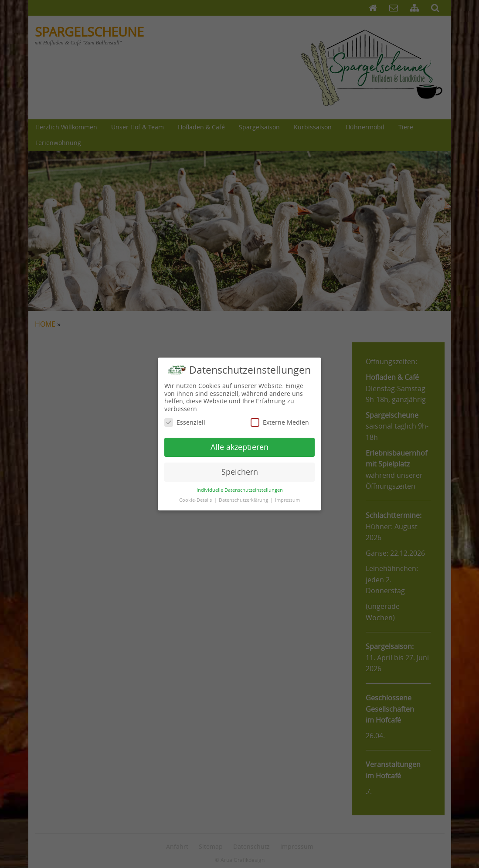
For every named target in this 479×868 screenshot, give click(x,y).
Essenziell (185, 417)
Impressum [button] (287, 495)
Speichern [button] (240, 467)
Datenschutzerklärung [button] (244, 495)
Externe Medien (280, 417)
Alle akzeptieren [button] (239, 442)
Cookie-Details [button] (196, 495)
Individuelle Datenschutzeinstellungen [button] (240, 485)
